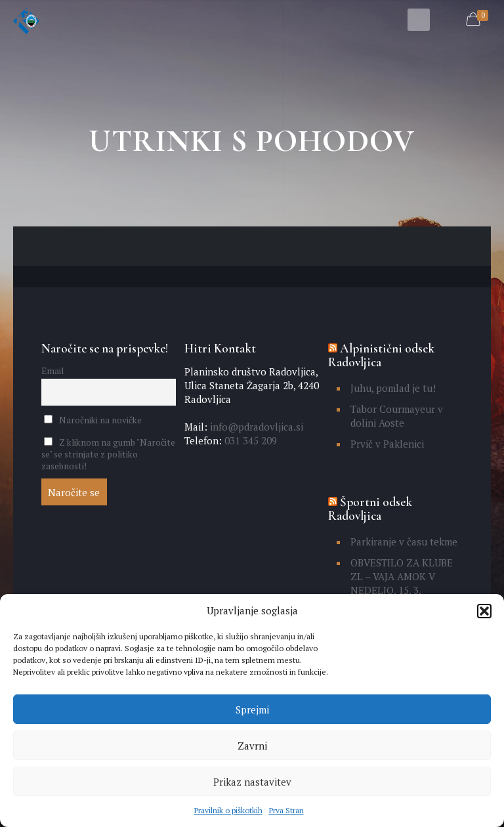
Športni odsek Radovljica (370, 509)
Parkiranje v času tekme (404, 541)
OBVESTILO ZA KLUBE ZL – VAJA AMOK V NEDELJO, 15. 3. (402, 576)
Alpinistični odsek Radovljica (381, 355)
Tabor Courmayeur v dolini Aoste (397, 416)
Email (52, 371)
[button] (484, 611)
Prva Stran (286, 810)
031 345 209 (249, 440)
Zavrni (252, 746)
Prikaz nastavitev (252, 782)
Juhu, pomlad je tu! (393, 388)
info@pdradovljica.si (255, 427)
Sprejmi (252, 710)
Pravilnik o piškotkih (228, 810)
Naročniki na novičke (93, 420)
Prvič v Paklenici (387, 444)
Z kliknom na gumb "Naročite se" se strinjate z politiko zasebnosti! (108, 454)
